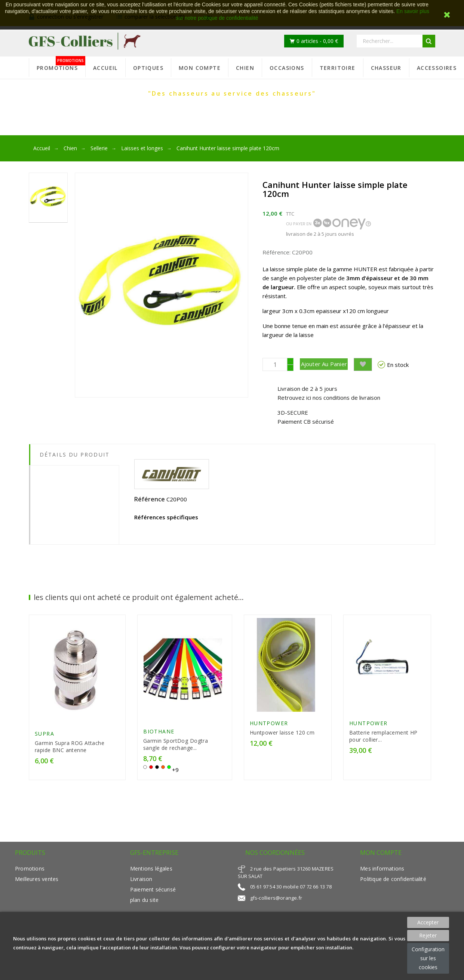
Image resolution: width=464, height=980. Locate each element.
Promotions (30, 885)
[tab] (74, 475)
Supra (44, 750)
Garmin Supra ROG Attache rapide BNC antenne (70, 763)
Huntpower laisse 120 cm (284, 746)
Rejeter (428, 935)
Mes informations (382, 885)
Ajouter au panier (335, 364)
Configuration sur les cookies (428, 958)
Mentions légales (151, 885)
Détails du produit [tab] (75, 458)
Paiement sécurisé (153, 905)
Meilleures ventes (37, 895)
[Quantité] (275, 364)
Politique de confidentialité (393, 895)
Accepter (428, 922)
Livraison (141, 895)
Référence (150, 503)
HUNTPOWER (271, 736)
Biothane (160, 747)
